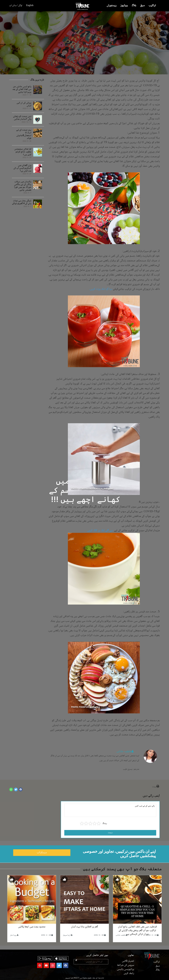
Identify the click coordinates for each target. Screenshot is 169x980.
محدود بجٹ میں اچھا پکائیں (32, 927)
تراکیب (152, 6)
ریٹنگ (105, 824)
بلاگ (134, 6)
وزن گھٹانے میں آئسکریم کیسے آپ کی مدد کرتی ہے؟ (22, 168)
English (30, 6)
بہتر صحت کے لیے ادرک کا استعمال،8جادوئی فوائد (24, 134)
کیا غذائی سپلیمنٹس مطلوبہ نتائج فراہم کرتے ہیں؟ (23, 152)
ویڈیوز (124, 6)
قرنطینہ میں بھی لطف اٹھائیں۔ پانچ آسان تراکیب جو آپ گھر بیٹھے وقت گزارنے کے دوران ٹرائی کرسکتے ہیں (137, 931)
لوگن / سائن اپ (16, 6)
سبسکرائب (42, 853)
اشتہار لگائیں (128, 961)
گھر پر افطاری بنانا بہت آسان (84, 927)
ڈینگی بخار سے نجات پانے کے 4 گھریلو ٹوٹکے (22, 202)
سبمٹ (110, 833)
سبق (142, 6)
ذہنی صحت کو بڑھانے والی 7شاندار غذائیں (22, 118)
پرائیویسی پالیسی (125, 969)
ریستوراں (112, 6)
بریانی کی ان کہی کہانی (24, 104)
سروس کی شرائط (126, 965)
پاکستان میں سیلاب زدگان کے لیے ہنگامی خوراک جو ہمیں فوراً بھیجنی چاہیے (23, 186)
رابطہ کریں (129, 973)
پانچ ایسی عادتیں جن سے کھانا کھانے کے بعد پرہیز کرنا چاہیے (22, 89)
